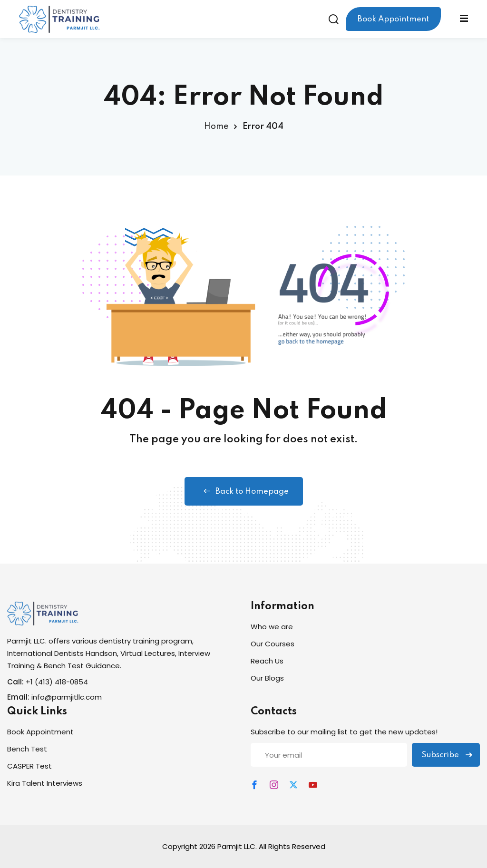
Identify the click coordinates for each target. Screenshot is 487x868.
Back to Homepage (244, 491)
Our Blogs (267, 678)
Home (216, 127)
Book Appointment (393, 19)
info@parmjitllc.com (67, 697)
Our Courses (273, 644)
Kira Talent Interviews (45, 783)
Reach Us (267, 661)
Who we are (272, 627)
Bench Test (27, 749)
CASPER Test (29, 766)
